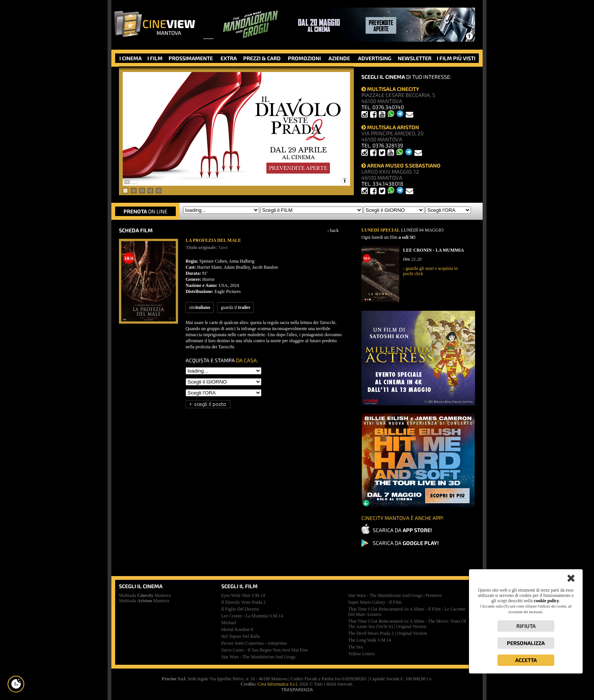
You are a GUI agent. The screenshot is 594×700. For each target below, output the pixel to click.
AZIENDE (339, 58)
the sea (356, 647)
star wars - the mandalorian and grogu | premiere (395, 595)
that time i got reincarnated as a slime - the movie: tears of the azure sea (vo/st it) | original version (407, 624)
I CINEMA (131, 58)
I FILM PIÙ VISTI (456, 58)
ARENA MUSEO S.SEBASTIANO (401, 165)
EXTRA (229, 58)
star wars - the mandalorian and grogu (258, 657)
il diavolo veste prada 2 (243, 602)
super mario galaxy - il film (375, 602)
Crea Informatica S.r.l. (278, 684)
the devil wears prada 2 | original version (388, 633)
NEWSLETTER (415, 58)
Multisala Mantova (145, 595)
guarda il (236, 307)
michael (229, 623)
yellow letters (361, 654)
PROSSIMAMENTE (191, 58)
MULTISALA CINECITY (390, 89)
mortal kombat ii (237, 630)
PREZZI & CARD (262, 58)
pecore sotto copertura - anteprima (254, 643)
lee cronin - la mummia (252, 616)
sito (200, 307)
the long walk (370, 640)
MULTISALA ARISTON (390, 127)
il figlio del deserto (240, 609)
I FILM (155, 58)
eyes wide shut (243, 595)
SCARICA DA (402, 530)
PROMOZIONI (304, 58)
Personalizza (526, 643)
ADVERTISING (375, 58)
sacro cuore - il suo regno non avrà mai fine (265, 650)
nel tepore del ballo (241, 636)
